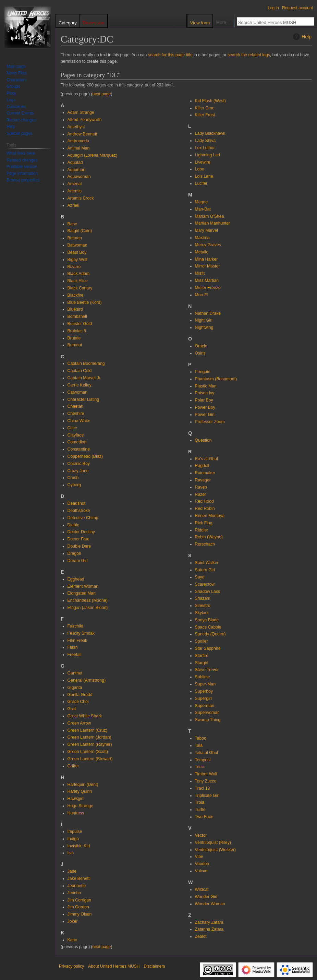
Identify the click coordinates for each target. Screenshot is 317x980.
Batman (75, 238)
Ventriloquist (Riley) (213, 842)
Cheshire (76, 414)
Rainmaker (205, 473)
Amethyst (76, 127)
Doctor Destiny (81, 532)
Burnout (75, 345)
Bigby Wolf (77, 260)
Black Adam (79, 274)
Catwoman (78, 392)
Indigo (73, 839)
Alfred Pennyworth (85, 120)
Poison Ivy (205, 393)
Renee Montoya (210, 516)
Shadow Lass (208, 591)
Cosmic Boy (79, 464)
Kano (72, 940)
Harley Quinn (80, 791)
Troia (200, 802)
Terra (200, 767)
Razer (201, 494)
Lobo (200, 169)
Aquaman (76, 170)
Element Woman (83, 586)
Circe (72, 428)
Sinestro (203, 606)
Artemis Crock (81, 198)
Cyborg (74, 485)
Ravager (203, 480)
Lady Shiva (205, 141)
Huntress (76, 813)
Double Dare (79, 546)
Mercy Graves (208, 245)
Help (301, 37)
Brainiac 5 (77, 331)
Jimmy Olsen (80, 914)
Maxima (202, 238)
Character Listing (83, 399)
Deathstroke (79, 511)
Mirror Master (208, 266)
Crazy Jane (78, 471)
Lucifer (201, 183)
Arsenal (75, 184)
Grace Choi (78, 702)
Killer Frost (205, 115)
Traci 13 (203, 788)
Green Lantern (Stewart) (90, 759)
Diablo (74, 525)
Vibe (199, 857)
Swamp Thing (208, 720)
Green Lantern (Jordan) (89, 737)
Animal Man (79, 148)
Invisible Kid (79, 846)
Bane (72, 224)
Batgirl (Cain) (80, 231)
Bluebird (75, 309)
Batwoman (77, 245)
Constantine (79, 449)
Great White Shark (85, 716)
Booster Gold (80, 324)
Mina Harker (206, 259)
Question (203, 440)
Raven (201, 487)
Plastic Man (206, 386)
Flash (73, 647)
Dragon (74, 553)
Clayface (76, 435)
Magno (201, 202)
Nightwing (204, 327)
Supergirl (203, 698)
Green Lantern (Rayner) (90, 744)
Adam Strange (81, 112)
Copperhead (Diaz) (85, 456)
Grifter (73, 766)
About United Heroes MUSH (114, 966)
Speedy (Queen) (210, 634)
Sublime (203, 677)
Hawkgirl (76, 799)
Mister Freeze (208, 288)
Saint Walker (207, 563)
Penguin (203, 372)
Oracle (201, 346)
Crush (73, 478)
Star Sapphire (208, 648)
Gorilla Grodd (80, 695)
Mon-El (202, 295)
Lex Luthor (205, 148)
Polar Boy (204, 400)
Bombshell (77, 316)
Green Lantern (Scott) (88, 752)
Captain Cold (80, 371)
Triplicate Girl (207, 796)
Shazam (203, 598)
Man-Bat (203, 209)
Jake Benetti (79, 879)
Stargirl (202, 663)
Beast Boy (77, 252)
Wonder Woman (210, 904)
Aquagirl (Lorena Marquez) (93, 155)
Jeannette (77, 886)
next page (102, 94)
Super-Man (205, 684)
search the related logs (249, 55)
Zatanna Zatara (209, 929)
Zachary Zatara (209, 922)
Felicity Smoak (81, 633)
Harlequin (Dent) (83, 785)
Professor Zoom (210, 422)
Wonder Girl (206, 897)
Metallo (202, 252)
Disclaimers (154, 966)
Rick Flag (204, 523)
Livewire (203, 162)
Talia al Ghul (206, 753)
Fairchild (75, 626)
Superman (205, 706)
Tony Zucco (206, 781)
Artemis (75, 191)
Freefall (75, 655)
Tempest (203, 760)
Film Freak (77, 641)
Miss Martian (207, 280)
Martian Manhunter (213, 223)
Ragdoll (202, 466)
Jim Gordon (78, 907)
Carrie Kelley (80, 385)
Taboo (201, 738)
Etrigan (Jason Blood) (88, 608)
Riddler (202, 530)
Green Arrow (79, 723)
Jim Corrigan (79, 900)
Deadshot (76, 503)
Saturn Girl (205, 570)
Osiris (200, 353)
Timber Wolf (206, 774)
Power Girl (205, 415)
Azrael (74, 205)
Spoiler (202, 641)
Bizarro (74, 267)
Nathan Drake (208, 313)
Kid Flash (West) (210, 101)
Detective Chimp (83, 518)
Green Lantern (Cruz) (87, 730)
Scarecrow (205, 584)
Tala (199, 745)
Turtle (200, 810)
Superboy (204, 691)
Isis (71, 853)
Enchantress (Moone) (88, 600)
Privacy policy (71, 966)
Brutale (74, 338)
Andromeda (78, 141)
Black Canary (80, 288)
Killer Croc (205, 108)
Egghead (76, 579)
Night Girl (204, 320)
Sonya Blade (207, 620)
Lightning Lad (208, 155)
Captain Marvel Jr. (84, 378)
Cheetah (75, 406)
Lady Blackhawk (210, 133)
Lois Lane (204, 176)
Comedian (77, 442)
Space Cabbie (208, 627)
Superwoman (207, 713)
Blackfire (76, 295)
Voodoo (202, 864)
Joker (73, 921)
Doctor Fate (78, 539)
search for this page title (170, 55)
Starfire (202, 656)
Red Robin (205, 509)
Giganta (75, 688)
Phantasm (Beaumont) (216, 379)
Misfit (200, 273)
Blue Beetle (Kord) (85, 302)
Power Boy (205, 407)
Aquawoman (79, 177)
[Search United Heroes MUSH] (272, 22)
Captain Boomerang (86, 363)
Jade (72, 871)
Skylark (202, 613)
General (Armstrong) (87, 680)
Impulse (75, 832)
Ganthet (75, 673)
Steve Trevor (207, 670)
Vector (201, 835)
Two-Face (204, 817)
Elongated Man (82, 593)
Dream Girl (78, 561)
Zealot (201, 936)
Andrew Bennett (82, 134)
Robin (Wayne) (209, 537)
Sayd (200, 577)
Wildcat (202, 889)
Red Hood (204, 501)
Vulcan (201, 871)
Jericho (74, 893)
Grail (72, 709)
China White (79, 421)
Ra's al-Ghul (206, 459)
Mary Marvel (206, 230)
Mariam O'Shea (210, 216)
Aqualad (75, 163)
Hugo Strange (81, 806)
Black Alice (78, 281)
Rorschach (205, 544)
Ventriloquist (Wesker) (216, 850)
